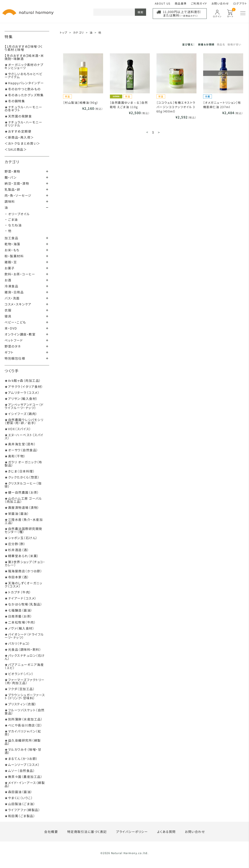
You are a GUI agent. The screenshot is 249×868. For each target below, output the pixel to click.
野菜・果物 (12, 171)
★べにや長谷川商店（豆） (23, 725)
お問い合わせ (220, 3)
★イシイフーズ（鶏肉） (21, 414)
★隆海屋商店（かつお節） (23, 571)
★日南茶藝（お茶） (18, 616)
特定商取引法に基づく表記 (87, 832)
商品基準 (181, 3)
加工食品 (11, 238)
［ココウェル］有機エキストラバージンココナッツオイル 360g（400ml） (176, 107)
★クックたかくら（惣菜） (22, 477)
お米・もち (12, 250)
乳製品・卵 (12, 189)
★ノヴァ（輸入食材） (20, 628)
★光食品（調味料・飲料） (23, 649)
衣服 (8, 310)
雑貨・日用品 (14, 292)
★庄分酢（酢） (15, 544)
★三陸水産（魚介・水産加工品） (24, 521)
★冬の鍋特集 (15, 101)
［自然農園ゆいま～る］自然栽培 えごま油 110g (129, 105)
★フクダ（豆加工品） (20, 689)
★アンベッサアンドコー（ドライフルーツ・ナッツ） (24, 406)
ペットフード (14, 340)
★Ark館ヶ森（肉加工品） (23, 380)
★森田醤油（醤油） (19, 792)
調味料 (10, 201)
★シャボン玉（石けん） (21, 538)
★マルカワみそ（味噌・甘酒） (23, 751)
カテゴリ (12, 162)
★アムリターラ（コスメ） (22, 392)
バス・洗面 (12, 298)
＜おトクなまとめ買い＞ (22, 143)
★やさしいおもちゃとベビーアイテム (23, 75)
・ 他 (8, 231)
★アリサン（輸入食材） (21, 399)
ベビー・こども (15, 322)
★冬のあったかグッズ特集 (24, 95)
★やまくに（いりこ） (19, 798)
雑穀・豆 (11, 262)
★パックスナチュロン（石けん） (25, 657)
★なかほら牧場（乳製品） (23, 604)
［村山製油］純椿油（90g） (81, 103)
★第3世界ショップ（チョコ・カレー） (25, 563)
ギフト (9, 352)
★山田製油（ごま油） (20, 804)
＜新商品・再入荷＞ (19, 137)
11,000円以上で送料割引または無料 (182, 13)
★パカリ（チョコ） (17, 643)
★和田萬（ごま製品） (20, 816)
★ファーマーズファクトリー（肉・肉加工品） (25, 681)
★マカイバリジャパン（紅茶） (23, 733)
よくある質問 (166, 832)
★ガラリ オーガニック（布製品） (23, 464)
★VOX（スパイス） (18, 429)
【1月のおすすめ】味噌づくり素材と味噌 (24, 48)
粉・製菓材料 (14, 256)
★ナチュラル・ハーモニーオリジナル (23, 124)
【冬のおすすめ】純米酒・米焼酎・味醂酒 (24, 57)
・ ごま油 (12, 219)
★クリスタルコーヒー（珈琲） (23, 485)
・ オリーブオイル (18, 214)
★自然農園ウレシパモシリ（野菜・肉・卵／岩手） (24, 421)
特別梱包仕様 (15, 358)
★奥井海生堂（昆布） (20, 444)
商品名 (221, 44)
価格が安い (234, 44)
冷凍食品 (11, 286)
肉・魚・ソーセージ (18, 195)
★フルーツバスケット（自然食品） (25, 712)
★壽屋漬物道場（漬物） (22, 507)
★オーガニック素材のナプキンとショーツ (24, 66)
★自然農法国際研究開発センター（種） (23, 530)
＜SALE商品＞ (16, 149)
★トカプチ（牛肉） (18, 592)
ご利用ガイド (199, 3)
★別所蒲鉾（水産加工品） (24, 719)
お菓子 (10, 268)
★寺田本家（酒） (17, 577)
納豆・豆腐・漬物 (17, 183)
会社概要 (51, 832)
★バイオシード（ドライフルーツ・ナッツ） (24, 636)
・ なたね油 (13, 225)
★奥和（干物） (15, 456)
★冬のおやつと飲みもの (23, 89)
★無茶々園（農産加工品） (24, 777)
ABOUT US (163, 3)
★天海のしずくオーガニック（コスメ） (23, 585)
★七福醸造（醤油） (19, 610)
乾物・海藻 (12, 244)
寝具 (8, 316)
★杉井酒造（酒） (17, 550)
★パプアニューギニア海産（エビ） (24, 666)
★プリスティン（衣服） (21, 704)
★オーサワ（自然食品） (21, 450)
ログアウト (240, 3)
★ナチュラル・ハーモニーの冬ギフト (23, 109)
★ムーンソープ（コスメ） (22, 765)
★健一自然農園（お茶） (22, 492)
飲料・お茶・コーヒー (20, 274)
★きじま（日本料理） (20, 471)
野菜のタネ (13, 346)
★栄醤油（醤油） (17, 513)
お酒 (8, 280)
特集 (9, 37)
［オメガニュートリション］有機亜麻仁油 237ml (222, 105)
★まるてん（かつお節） (21, 759)
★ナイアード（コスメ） (21, 598)
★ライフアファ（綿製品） (22, 810)
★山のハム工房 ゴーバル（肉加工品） (23, 500)
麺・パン (10, 177)
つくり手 (12, 371)
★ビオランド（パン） (19, 674)
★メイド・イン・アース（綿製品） (25, 784)
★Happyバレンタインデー (24, 83)
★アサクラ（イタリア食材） (24, 386)
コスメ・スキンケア (18, 304)
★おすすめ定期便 (18, 131)
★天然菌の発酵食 (18, 116)
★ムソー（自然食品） (20, 771)
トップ (64, 32)
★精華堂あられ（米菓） (22, 556)
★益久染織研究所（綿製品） (23, 742)
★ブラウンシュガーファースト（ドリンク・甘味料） (25, 696)
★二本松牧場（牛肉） (20, 622)
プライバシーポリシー (132, 832)
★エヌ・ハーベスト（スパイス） (24, 436)
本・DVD (11, 328)
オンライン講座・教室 (20, 334)
